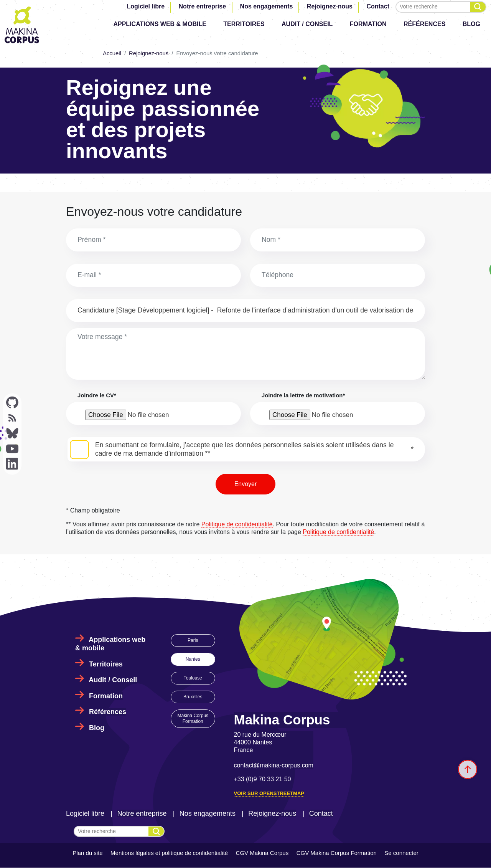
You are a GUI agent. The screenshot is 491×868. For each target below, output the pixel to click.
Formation (368, 24)
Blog (471, 24)
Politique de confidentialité (237, 524)
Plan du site (87, 853)
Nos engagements (267, 6)
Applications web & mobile (160, 24)
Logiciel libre (146, 6)
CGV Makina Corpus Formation (337, 853)
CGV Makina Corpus (262, 853)
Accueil (112, 53)
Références (424, 24)
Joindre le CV (97, 395)
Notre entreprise (203, 6)
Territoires (244, 24)
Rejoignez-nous (330, 6)
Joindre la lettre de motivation (303, 395)
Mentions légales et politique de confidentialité (169, 853)
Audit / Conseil (307, 24)
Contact (378, 6)
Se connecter (401, 853)
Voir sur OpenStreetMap (269, 793)
